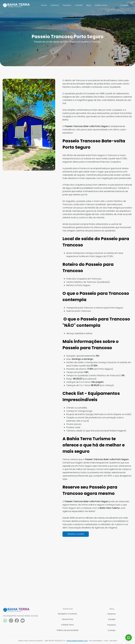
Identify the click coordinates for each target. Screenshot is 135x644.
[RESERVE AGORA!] (76, 534)
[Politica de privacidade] (68, 630)
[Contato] (125, 5)
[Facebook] (17, 621)
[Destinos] (112, 614)
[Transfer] (112, 619)
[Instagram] (11, 621)
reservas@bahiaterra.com (77, 641)
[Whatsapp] (5, 621)
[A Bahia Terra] (68, 625)
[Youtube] (23, 621)
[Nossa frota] (68, 619)
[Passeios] (112, 625)
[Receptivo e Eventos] (68, 614)
